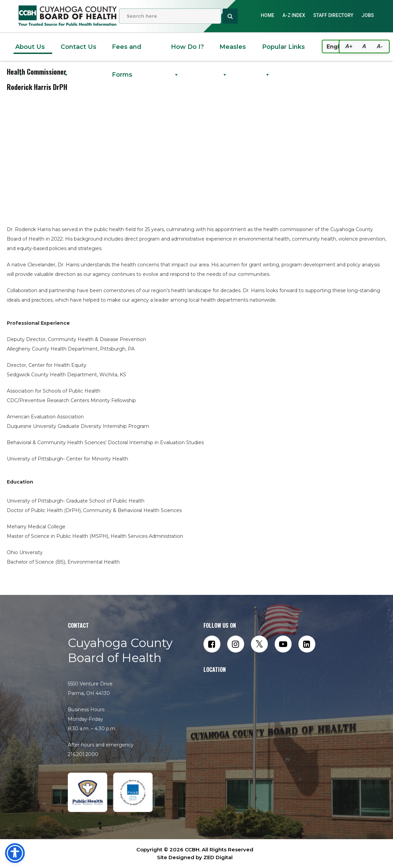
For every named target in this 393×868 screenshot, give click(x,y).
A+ (349, 46)
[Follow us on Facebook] (212, 644)
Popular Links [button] (283, 52)
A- (380, 46)
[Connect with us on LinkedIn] (307, 644)
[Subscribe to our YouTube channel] (283, 644)
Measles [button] (233, 52)
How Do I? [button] (187, 52)
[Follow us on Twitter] (259, 644)
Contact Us (78, 52)
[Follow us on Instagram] (236, 644)
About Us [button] (30, 52)
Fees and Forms (127, 52)
